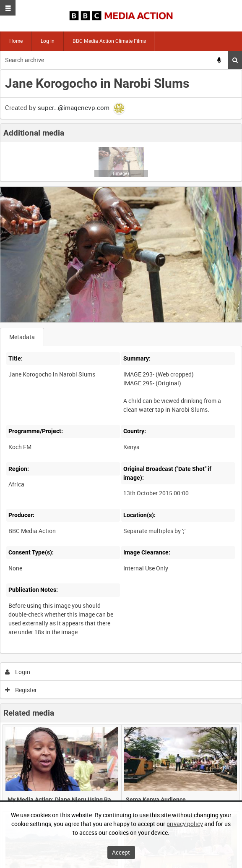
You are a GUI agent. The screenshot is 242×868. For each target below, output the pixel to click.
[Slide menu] (8, 8)
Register (21, 690)
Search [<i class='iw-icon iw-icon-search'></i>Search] (235, 60)
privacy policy (185, 824)
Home (16, 41)
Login (18, 672)
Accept (121, 852)
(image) (121, 173)
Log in (48, 41)
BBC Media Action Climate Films (109, 41)
